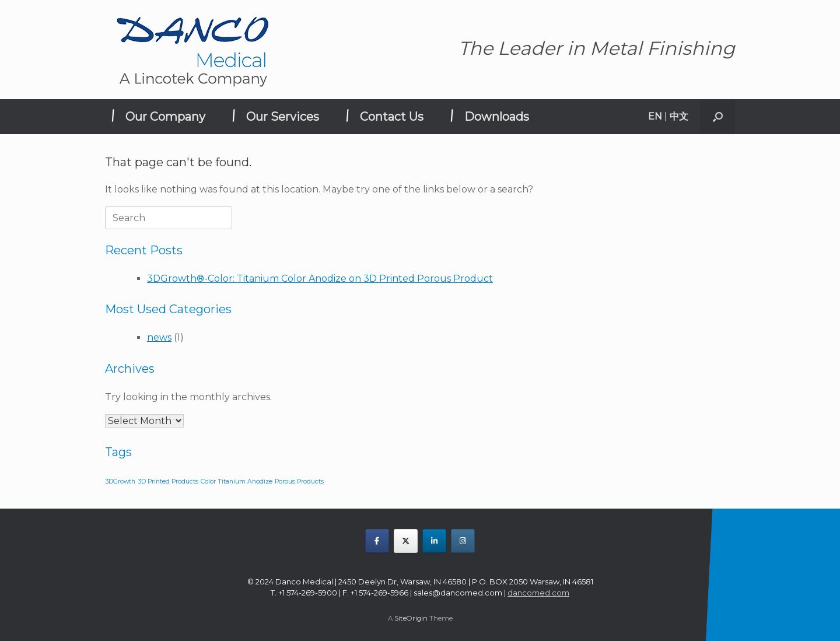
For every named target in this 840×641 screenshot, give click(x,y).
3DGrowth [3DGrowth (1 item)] (120, 481)
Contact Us (392, 117)
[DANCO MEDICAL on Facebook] (377, 541)
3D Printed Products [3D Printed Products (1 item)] (168, 481)
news (159, 337)
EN (655, 116)
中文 (679, 116)
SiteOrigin (411, 618)
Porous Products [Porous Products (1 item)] (299, 481)
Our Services (283, 117)
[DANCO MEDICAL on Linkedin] (434, 541)
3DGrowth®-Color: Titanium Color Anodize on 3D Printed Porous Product (320, 279)
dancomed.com (538, 593)
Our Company (165, 117)
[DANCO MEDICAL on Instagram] (463, 541)
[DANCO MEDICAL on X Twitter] (406, 541)
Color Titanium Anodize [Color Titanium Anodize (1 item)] (237, 481)
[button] (718, 117)
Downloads (497, 117)
